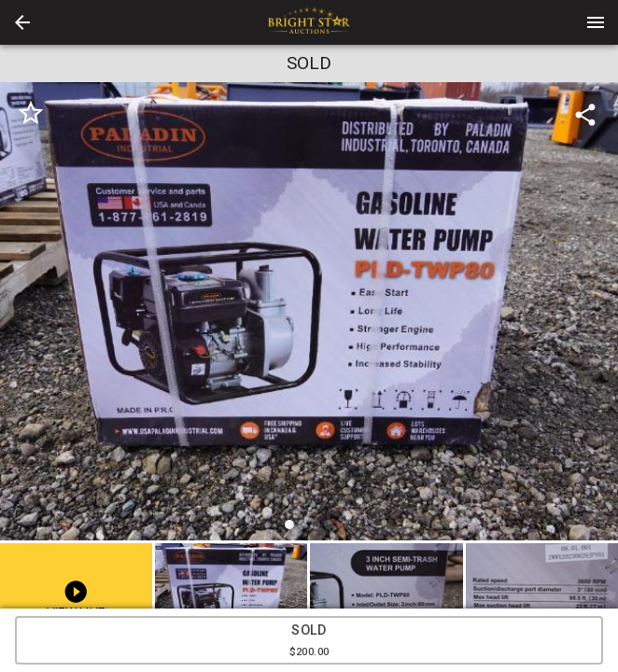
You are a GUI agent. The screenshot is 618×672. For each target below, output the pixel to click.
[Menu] (596, 22)
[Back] (22, 22)
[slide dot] (289, 525)
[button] (22, 22)
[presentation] (309, 22)
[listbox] (309, 314)
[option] (309, 314)
